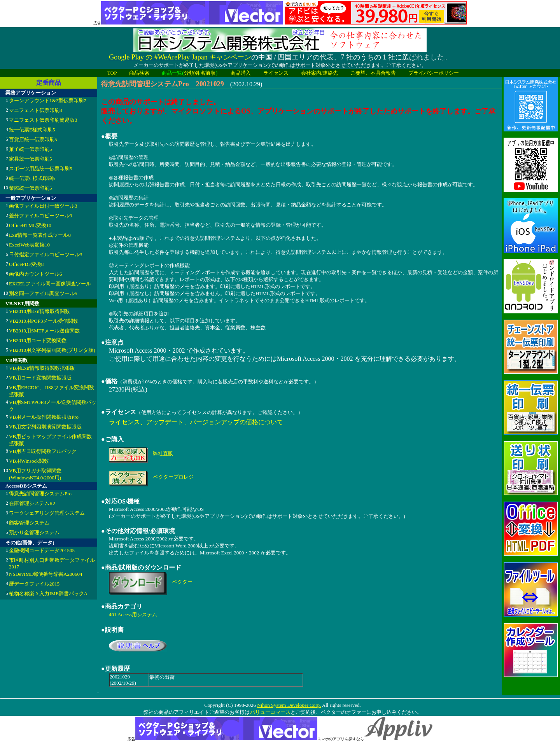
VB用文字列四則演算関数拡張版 (45, 427)
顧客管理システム (29, 523)
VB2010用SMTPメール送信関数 (44, 331)
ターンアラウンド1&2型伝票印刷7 (48, 101)
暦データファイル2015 (34, 584)
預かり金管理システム (34, 532)
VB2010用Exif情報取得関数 (39, 311)
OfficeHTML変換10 (30, 225)
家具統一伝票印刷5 (31, 159)
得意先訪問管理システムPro (40, 494)
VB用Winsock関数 (29, 461)
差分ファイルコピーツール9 (41, 216)
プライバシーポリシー (434, 73)
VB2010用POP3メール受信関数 (44, 321)
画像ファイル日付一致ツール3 (43, 206)
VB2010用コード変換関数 (38, 340)
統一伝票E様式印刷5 (32, 130)
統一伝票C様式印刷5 (32, 178)
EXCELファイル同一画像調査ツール (50, 284)
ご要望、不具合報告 (373, 73)
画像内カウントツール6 (36, 274)
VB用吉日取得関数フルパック (43, 451)
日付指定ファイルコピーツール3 (46, 254)
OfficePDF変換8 (26, 264)
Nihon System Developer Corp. (289, 705)
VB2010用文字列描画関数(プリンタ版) (52, 350)
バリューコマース (270, 712)
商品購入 (241, 73)
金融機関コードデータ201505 (42, 550)
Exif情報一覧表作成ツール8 (40, 235)
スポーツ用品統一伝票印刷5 (41, 169)
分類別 (192, 73)
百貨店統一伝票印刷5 (33, 139)
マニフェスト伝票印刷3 (36, 110)
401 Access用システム (133, 615)
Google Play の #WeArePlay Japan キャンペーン (180, 57)
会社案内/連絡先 (319, 73)
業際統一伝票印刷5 (31, 188)
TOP (112, 73)
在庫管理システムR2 (32, 503)
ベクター (182, 582)
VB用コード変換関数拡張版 (40, 378)
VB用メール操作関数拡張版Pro (44, 417)
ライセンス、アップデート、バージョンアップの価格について (196, 422)
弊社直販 (163, 454)
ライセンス (276, 73)
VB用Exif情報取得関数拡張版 (42, 368)
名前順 (208, 73)
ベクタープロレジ (173, 477)
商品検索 (139, 73)
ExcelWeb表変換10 (29, 245)
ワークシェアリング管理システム (47, 513)
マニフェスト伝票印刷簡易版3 (43, 120)
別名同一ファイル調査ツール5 (43, 293)
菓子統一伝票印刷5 (31, 149)
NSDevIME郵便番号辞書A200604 (46, 574)
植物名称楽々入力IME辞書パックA (48, 594)
